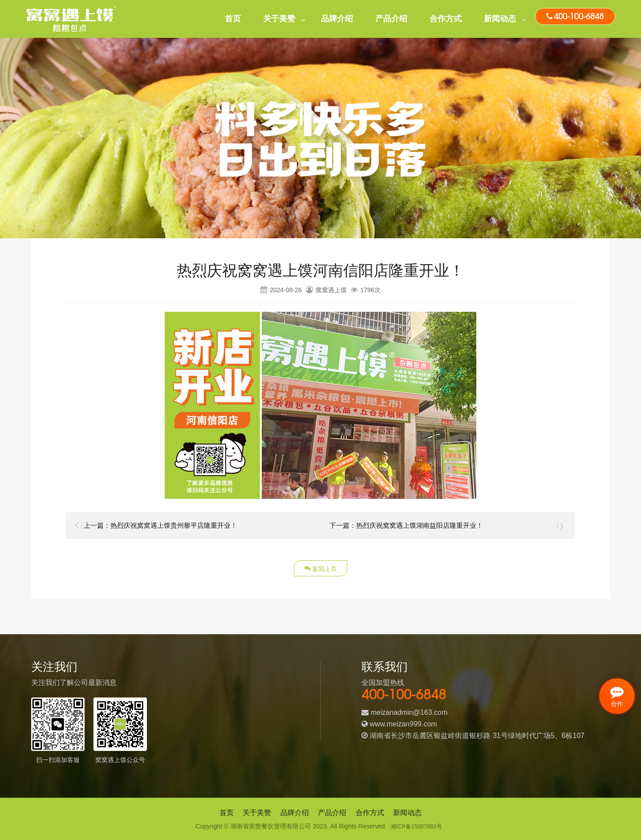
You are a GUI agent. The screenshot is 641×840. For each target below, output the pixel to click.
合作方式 (446, 19)
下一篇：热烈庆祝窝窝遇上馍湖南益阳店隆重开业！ (411, 525)
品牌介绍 (337, 19)
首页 (233, 19)
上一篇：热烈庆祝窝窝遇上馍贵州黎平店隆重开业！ (166, 525)
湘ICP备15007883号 (416, 826)
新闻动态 (500, 19)
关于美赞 (279, 19)
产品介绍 (391, 19)
